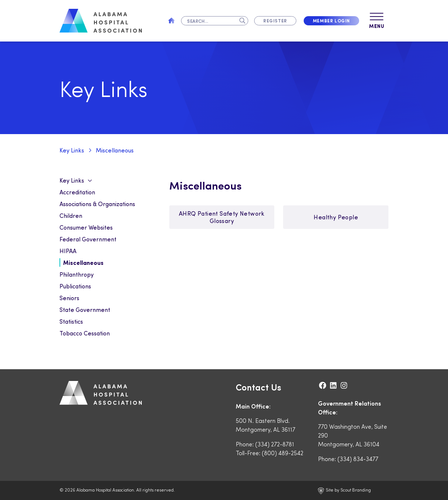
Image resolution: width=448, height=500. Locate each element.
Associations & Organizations (97, 204)
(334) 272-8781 (275, 444)
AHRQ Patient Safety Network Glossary (222, 217)
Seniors (69, 298)
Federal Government (88, 239)
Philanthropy (77, 274)
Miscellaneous (115, 150)
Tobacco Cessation (85, 333)
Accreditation (77, 192)
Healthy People (336, 217)
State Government (85, 310)
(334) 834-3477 (358, 459)
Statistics (71, 321)
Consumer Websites (86, 227)
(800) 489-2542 (283, 453)
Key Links (72, 150)
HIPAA (68, 251)
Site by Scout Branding (344, 490)
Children (71, 215)
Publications (75, 286)
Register (275, 21)
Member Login (331, 21)
